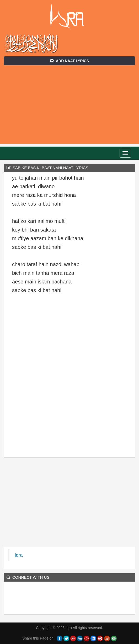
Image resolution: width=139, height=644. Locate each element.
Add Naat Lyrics (69, 61)
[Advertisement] (69, 107)
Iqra (70, 17)
